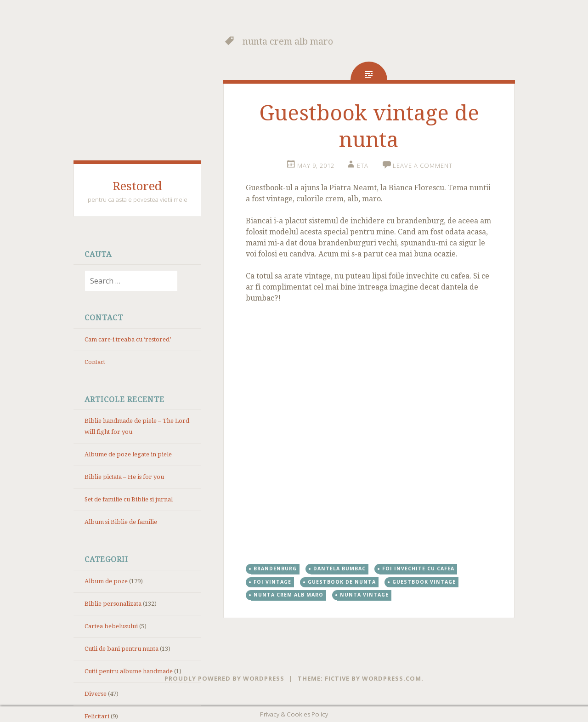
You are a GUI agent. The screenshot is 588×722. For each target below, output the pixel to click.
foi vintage (272, 582)
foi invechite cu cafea (418, 569)
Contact (95, 362)
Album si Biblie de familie (121, 522)
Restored (137, 186)
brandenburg (275, 569)
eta (363, 165)
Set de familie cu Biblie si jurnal (129, 499)
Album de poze (106, 581)
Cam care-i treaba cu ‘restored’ (128, 339)
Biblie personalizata (113, 604)
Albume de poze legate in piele (128, 454)
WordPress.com (392, 678)
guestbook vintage (424, 582)
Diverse (96, 694)
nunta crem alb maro (288, 595)
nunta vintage (364, 595)
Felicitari (97, 716)
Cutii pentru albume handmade (129, 671)
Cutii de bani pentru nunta (122, 649)
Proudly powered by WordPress (224, 678)
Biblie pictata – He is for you (124, 477)
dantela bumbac (339, 569)
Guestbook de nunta (342, 582)
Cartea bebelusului (111, 626)
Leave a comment (423, 165)
